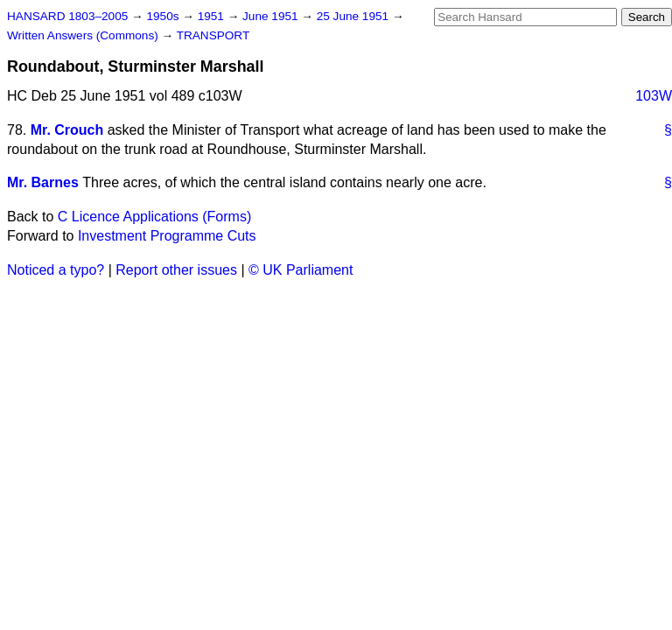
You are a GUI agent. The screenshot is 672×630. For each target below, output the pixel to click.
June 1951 (272, 16)
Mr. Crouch (67, 130)
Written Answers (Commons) (84, 35)
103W (654, 96)
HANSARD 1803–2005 (67, 16)
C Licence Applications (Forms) (154, 217)
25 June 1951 (354, 16)
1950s (164, 16)
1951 (213, 16)
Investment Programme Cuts (167, 236)
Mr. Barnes (43, 182)
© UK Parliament (301, 270)
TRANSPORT (213, 35)
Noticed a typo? (56, 270)
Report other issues (176, 270)
